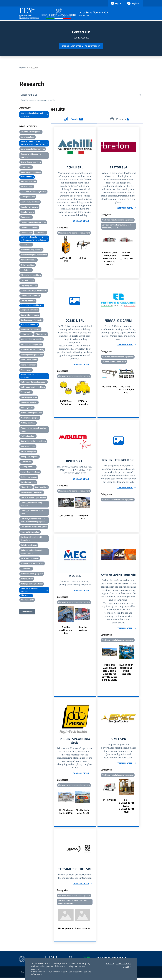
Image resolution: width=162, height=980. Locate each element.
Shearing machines (28, 482)
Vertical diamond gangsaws (32, 574)
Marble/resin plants (29, 360)
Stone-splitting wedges (30, 532)
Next (95, 250)
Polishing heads (27, 408)
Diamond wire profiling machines (34, 255)
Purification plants (28, 436)
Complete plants (27, 212)
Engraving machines (29, 286)
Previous (55, 250)
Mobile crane (26, 370)
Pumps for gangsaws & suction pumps (33, 430)
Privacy (110, 964)
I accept (126, 967)
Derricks (26, 245)
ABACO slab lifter (66, 260)
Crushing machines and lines (66, 632)
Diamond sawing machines (31, 250)
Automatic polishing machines (33, 149)
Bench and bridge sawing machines (31, 156)
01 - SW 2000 (109, 802)
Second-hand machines (30, 472)
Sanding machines (28, 467)
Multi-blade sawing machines (33, 387)
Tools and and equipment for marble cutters (32, 552)
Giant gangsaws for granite (31, 320)
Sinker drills (26, 487)
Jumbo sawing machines (30, 329)
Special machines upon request (33, 498)
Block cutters (26, 167)
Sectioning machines (29, 477)
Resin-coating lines (28, 452)
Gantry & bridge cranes (30, 315)
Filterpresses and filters (30, 296)
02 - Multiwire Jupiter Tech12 (83, 813)
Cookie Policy (123, 964)
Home (22, 68)
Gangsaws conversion (29, 310)
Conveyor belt (26, 233)
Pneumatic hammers (29, 403)
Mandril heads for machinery (32, 350)
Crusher (40, 233)
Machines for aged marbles (32, 340)
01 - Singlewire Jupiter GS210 (66, 813)
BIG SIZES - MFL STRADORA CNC (126, 391)
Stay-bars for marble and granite (34, 527)
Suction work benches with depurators (32, 539)
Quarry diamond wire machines (33, 441)
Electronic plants (27, 281)
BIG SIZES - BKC (109, 388)
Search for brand (29, 95)
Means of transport (28, 365)
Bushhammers (27, 187)
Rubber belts (26, 462)
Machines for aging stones (31, 345)
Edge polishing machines (31, 275)
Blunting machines (28, 182)
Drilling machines (28, 265)
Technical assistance (29, 545)
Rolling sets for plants (30, 457)
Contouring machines (29, 228)
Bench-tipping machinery (31, 162)
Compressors (26, 217)
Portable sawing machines (31, 413)
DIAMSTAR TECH (83, 518)
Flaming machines (28, 301)
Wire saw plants (27, 600)
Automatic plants (28, 137)
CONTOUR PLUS (66, 517)
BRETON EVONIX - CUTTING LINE (126, 256)
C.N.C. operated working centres (33, 192)
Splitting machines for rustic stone (32, 512)
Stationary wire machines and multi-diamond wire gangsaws (33, 520)
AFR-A (83, 258)
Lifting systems (41, 334)
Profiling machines (28, 423)
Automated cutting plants (31, 132)
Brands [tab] (74, 119)
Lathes (26, 334)
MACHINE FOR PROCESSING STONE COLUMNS (126, 671)
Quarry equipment (28, 447)
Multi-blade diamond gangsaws (34, 382)
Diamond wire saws (29, 260)
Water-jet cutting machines (32, 584)
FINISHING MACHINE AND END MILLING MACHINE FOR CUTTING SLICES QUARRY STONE (110, 674)
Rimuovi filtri (27, 612)
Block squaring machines (31, 173)
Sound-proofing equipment (32, 493)
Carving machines (28, 197)
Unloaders (26, 569)
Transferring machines (30, 558)
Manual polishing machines (32, 355)
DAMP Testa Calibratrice (66, 404)
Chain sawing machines (30, 202)
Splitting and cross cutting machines (31, 504)
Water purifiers (27, 579)
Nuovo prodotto (66, 931)
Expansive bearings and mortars (34, 291)
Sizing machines (41, 487)
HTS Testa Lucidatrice (83, 404)
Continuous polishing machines (33, 222)
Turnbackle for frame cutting (32, 564)
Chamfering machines (29, 207)
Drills (26, 270)
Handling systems (83, 630)
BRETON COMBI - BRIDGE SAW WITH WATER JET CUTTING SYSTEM (110, 259)
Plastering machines (29, 398)
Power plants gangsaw (30, 418)
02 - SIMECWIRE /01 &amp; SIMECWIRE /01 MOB (126, 808)
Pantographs (26, 392)
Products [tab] (120, 119)
